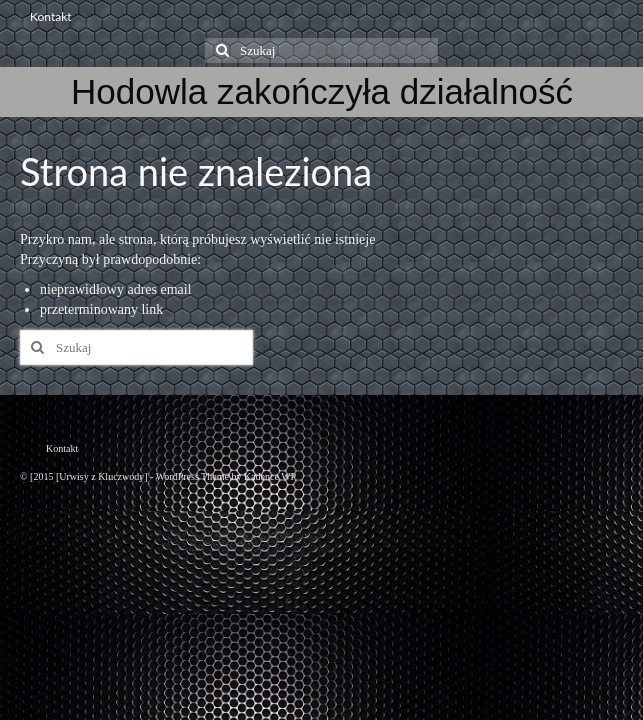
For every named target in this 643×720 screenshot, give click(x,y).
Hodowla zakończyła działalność (322, 91)
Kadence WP (270, 476)
